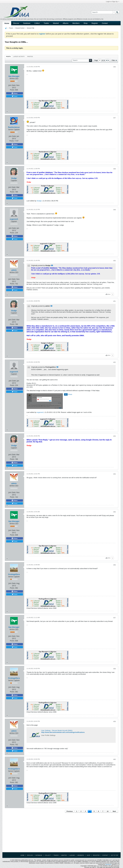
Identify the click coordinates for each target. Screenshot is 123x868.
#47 (114, 118)
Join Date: (12, 85)
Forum (11, 28)
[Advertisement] (61, 833)
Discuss (16, 23)
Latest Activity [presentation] (19, 57)
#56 (114, 565)
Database (27, 23)
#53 (114, 436)
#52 (114, 362)
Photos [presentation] (30, 57)
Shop (86, 23)
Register (95, 23)
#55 (114, 512)
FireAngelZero (14, 574)
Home (7, 23)
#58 (114, 669)
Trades (46, 23)
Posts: (12, 90)
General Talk (31, 28)
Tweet (15, 96)
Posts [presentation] (8, 57)
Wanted (56, 23)
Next (114, 811)
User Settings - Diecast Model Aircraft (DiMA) (57, 730)
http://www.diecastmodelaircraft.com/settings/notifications (63, 732)
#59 (114, 722)
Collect (37, 23)
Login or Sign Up (113, 2)
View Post (52, 265)
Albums (66, 23)
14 (108, 811)
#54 (114, 474)
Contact (105, 23)
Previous (70, 811)
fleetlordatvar (14, 127)
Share (15, 93)
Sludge (14, 178)
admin (14, 270)
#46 (114, 67)
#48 (114, 169)
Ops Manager (14, 76)
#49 (114, 210)
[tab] (8, 56)
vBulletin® (108, 864)
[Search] (103, 12)
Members (76, 23)
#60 (114, 759)
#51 (114, 301)
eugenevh (14, 219)
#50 (114, 261)
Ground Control (20, 28)
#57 (114, 618)
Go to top (115, 855)
